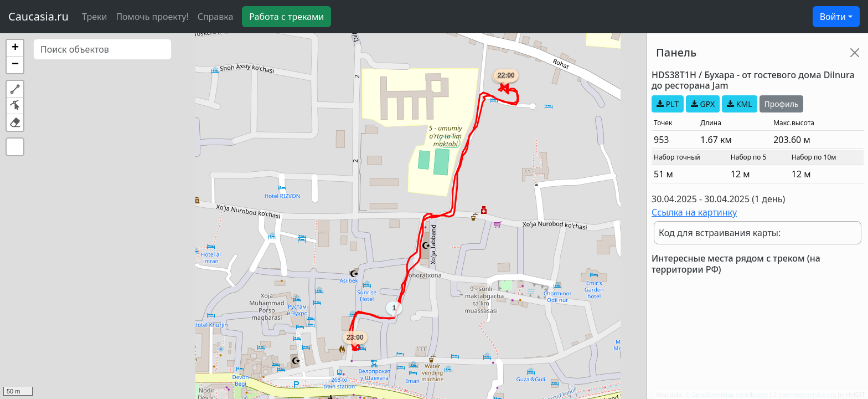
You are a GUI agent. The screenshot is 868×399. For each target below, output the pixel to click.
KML (739, 104)
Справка (216, 17)
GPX (703, 104)
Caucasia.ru (38, 16)
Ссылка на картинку (694, 212)
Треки (94, 17)
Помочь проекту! (152, 17)
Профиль (782, 104)
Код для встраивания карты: (720, 233)
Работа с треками (286, 17)
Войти (833, 17)
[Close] (855, 53)
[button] (15, 48)
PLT (668, 104)
